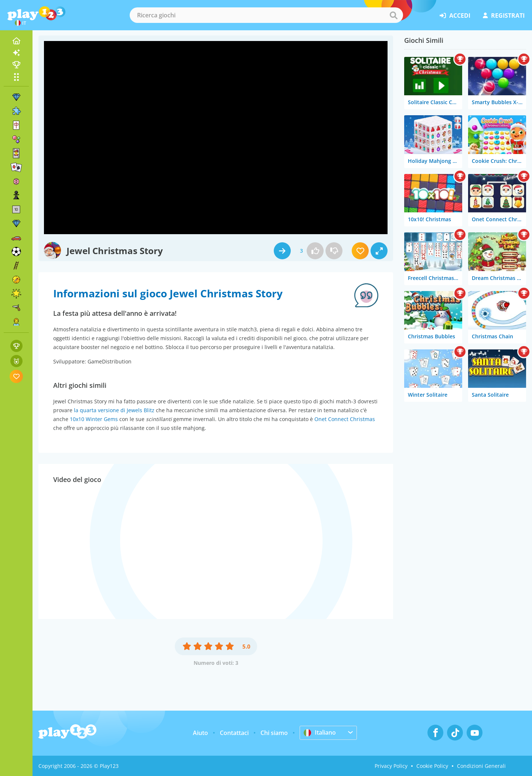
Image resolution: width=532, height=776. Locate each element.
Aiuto (200, 733)
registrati (504, 16)
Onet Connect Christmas (345, 419)
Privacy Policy (391, 766)
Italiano (320, 732)
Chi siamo (274, 733)
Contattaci (234, 733)
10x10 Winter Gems (94, 419)
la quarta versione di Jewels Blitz (114, 410)
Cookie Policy (432, 766)
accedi (455, 16)
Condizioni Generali (481, 766)
